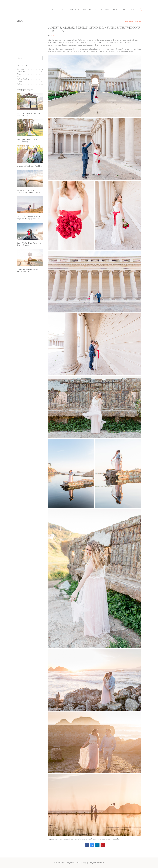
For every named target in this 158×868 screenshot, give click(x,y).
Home (54, 10)
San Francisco (102, 839)
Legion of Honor (79, 839)
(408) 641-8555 (81, 863)
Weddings (75, 10)
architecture (56, 839)
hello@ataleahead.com (96, 863)
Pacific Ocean (93, 839)
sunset (109, 839)
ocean (86, 839)
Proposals (105, 10)
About (63, 10)
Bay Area (63, 839)
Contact (133, 10)
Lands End (70, 839)
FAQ (123, 10)
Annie (52, 36)
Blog (115, 10)
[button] (141, 10)
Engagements (89, 10)
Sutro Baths (115, 839)
